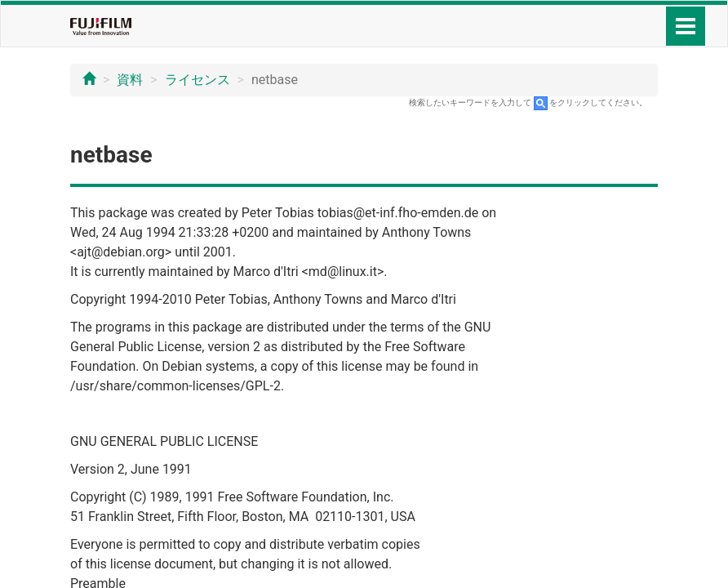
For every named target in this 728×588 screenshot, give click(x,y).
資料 (130, 80)
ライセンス (198, 80)
